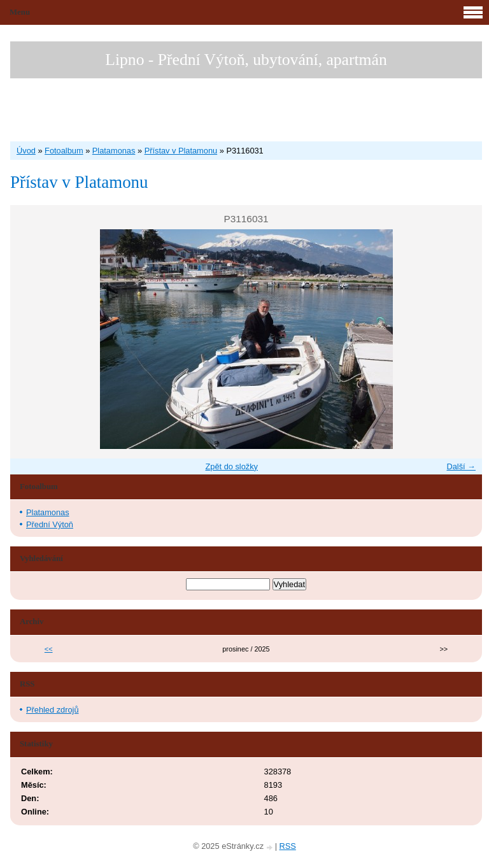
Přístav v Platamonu (181, 151)
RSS (288, 846)
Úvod (26, 151)
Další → (461, 466)
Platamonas (114, 151)
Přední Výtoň (50, 524)
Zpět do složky (231, 466)
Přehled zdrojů (53, 710)
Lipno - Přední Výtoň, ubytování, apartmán (246, 60)
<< (49, 649)
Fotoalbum (64, 151)
